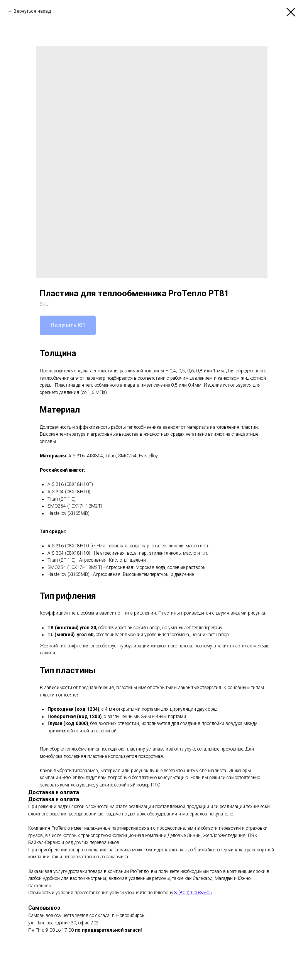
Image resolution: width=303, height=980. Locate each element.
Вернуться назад (32, 11)
